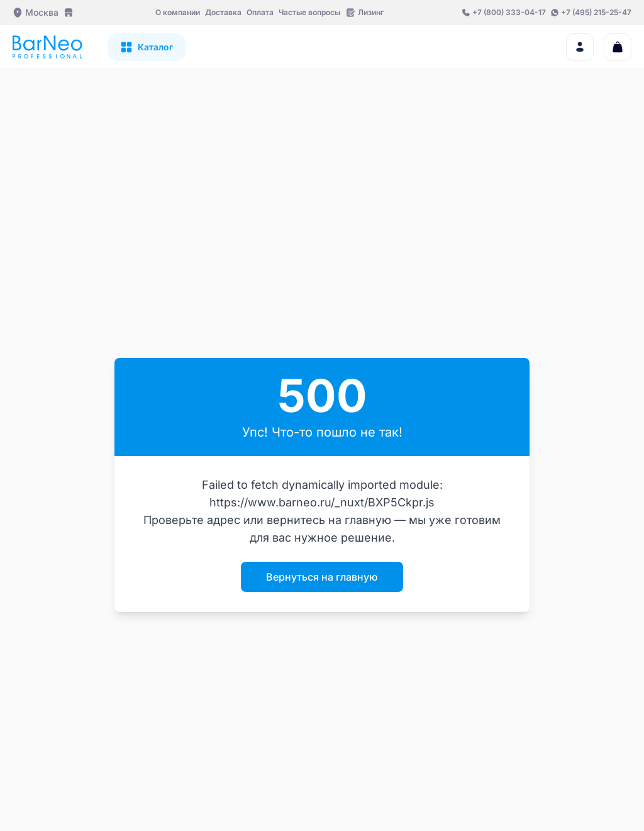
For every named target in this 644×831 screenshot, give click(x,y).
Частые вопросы (309, 12)
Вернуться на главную (322, 577)
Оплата (260, 12)
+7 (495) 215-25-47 (596, 12)
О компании (178, 12)
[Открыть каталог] (147, 47)
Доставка (223, 12)
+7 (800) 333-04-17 (509, 12)
